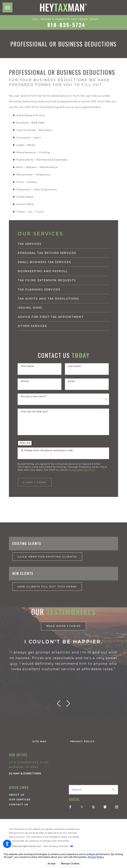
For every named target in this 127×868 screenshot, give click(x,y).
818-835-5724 (67, 25)
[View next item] (68, 703)
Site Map (39, 741)
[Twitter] (82, 807)
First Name (27, 366)
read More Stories (64, 626)
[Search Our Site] (114, 790)
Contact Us (19, 804)
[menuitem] (63, 244)
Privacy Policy (82, 741)
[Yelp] (93, 807)
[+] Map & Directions (25, 773)
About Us (17, 795)
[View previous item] (59, 703)
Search (77, 790)
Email (71, 381)
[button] (7, 844)
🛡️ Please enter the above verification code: (47, 450)
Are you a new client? (34, 397)
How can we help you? (34, 412)
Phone (25, 381)
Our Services (20, 799)
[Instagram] (117, 807)
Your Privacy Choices (58, 846)
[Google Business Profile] (105, 807)
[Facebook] (70, 807)
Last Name (74, 366)
